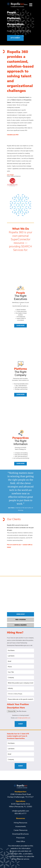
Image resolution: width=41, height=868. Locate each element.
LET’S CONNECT (15, 38)
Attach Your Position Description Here (18, 706)
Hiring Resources (20, 823)
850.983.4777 (21, 814)
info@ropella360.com (24, 718)
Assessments (21, 827)
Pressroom (21, 838)
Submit (21, 724)
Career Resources (21, 830)
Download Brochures (20, 834)
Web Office (21, 842)
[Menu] (31, 5)
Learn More (20, 326)
